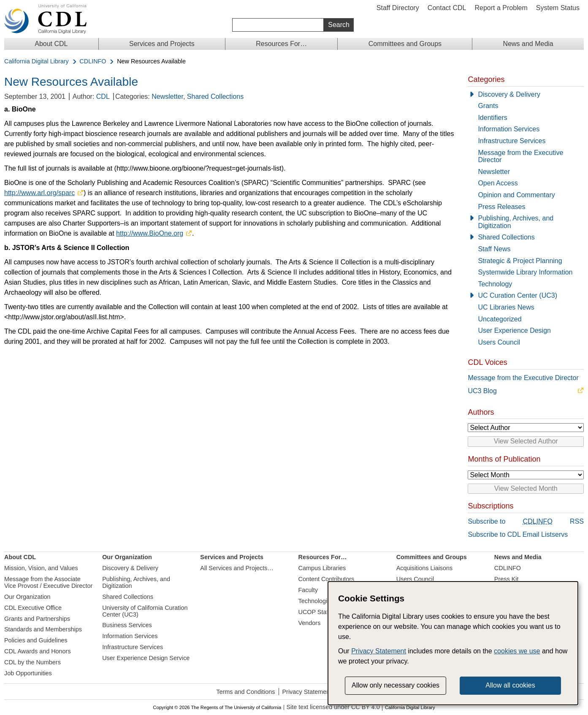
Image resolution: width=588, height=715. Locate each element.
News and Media (528, 44)
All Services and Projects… (237, 568)
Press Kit (507, 579)
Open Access (498, 183)
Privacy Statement (307, 692)
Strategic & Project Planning (520, 261)
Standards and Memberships (43, 629)
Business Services (127, 625)
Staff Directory (398, 8)
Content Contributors (327, 579)
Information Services (509, 129)
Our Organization (27, 597)
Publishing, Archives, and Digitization (516, 222)
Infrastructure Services (512, 141)
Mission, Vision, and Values (41, 568)
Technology (495, 284)
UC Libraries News (506, 307)
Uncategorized (500, 319)
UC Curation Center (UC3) (518, 295)
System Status (558, 8)
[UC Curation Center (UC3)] (526, 296)
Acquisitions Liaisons (425, 568)
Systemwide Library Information (525, 272)
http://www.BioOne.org (150, 233)
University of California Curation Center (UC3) (145, 611)
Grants (488, 106)
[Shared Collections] (526, 237)
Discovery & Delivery (509, 94)
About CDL (51, 44)
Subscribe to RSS (526, 522)
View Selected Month (526, 488)
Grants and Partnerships (37, 619)
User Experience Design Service (146, 658)
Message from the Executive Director (520, 156)
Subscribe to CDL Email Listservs (518, 534)
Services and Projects (162, 44)
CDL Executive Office (33, 608)
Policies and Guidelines (36, 640)
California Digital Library (37, 61)
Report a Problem (501, 8)
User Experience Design (514, 330)
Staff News (494, 249)
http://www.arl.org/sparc (39, 193)
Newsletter (167, 97)
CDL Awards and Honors (38, 651)
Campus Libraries (322, 568)
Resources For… (281, 44)
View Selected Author (526, 441)
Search (339, 25)
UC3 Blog (482, 391)
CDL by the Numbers (33, 662)
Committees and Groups (405, 44)
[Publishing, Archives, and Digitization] (526, 222)
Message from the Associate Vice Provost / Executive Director (48, 582)
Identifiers (492, 118)
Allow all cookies (510, 685)
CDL (103, 97)
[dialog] (453, 643)
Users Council (499, 342)
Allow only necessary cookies (396, 685)
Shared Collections (215, 97)
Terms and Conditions (245, 692)
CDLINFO (93, 61)
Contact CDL (447, 8)
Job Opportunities (28, 673)
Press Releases (501, 207)
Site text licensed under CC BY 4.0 (333, 707)
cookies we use (517, 651)
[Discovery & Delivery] (526, 95)
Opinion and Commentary (516, 195)
